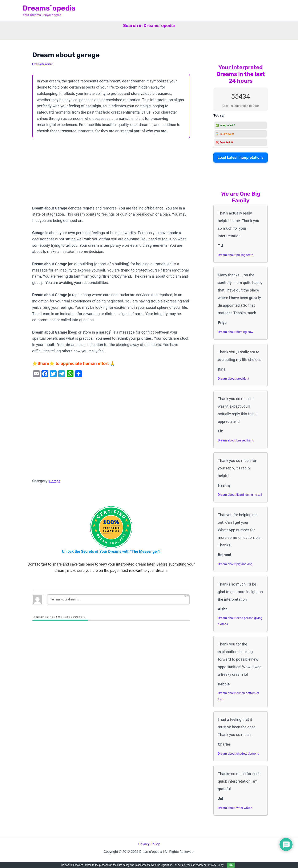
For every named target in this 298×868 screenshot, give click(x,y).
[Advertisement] (111, 174)
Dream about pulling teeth (237, 255)
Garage (55, 481)
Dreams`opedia (49, 8)
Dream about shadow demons (240, 762)
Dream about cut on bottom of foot (240, 704)
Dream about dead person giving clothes (237, 628)
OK (231, 865)
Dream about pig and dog (237, 571)
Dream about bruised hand (238, 440)
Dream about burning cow (237, 332)
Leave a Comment (43, 64)
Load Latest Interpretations (241, 157)
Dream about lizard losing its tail (239, 498)
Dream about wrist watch (237, 816)
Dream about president (235, 378)
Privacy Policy (149, 853)
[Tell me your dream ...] (118, 599)
